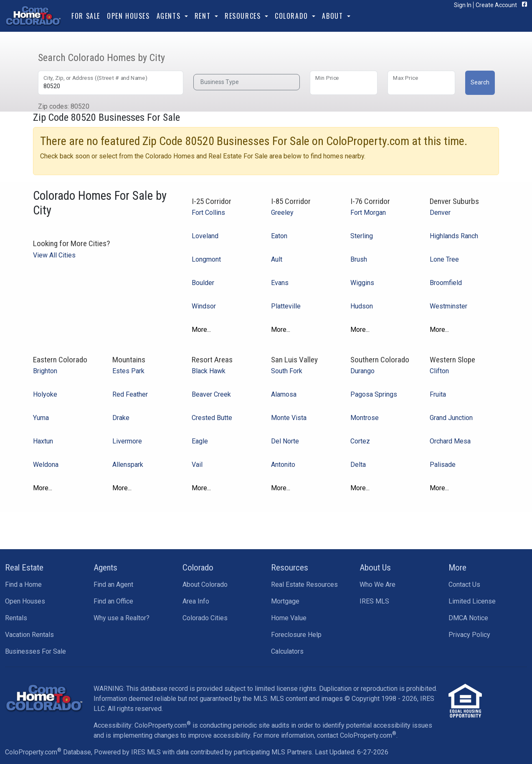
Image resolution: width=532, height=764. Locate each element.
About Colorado (205, 584)
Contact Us (464, 584)
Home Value (289, 618)
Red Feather (130, 394)
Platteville (286, 306)
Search (480, 82)
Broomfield (446, 283)
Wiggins (362, 283)
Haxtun (43, 441)
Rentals (16, 618)
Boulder (203, 283)
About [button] (334, 16)
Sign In (463, 5)
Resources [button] (244, 16)
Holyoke (45, 394)
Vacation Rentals (29, 635)
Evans (280, 283)
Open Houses (128, 16)
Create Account (496, 5)
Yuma (41, 418)
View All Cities (54, 255)
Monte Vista (289, 418)
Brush (359, 259)
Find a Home (23, 584)
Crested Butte (212, 418)
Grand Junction (451, 418)
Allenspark (128, 465)
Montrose (365, 418)
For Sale (86, 16)
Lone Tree (444, 259)
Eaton (279, 236)
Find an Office (113, 601)
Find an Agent (113, 584)
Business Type (220, 82)
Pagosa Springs (374, 394)
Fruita (438, 394)
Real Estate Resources (304, 584)
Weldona (46, 465)
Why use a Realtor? (122, 618)
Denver (440, 213)
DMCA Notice (468, 618)
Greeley (282, 213)
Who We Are (377, 584)
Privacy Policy (469, 635)
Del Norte (285, 441)
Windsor (204, 306)
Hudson (362, 306)
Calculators (287, 651)
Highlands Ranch (454, 236)
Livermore (127, 441)
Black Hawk (209, 371)
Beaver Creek (211, 394)
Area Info (196, 601)
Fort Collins (208, 213)
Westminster (448, 306)
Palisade (443, 465)
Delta (358, 465)
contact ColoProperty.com (357, 735)
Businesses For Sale (35, 651)
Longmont (206, 259)
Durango (362, 371)
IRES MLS (374, 601)
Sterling (362, 236)
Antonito (283, 465)
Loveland (205, 236)
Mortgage (285, 601)
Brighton (45, 371)
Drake (121, 418)
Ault (277, 259)
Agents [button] (170, 16)
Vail (197, 465)
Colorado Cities (205, 618)
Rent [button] (204, 16)
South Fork (287, 371)
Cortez (360, 441)
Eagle (200, 441)
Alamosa (284, 394)
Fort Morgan (368, 213)
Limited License (472, 601)
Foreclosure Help (296, 635)
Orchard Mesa (450, 441)
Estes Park (128, 371)
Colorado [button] (293, 16)
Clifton (439, 371)
